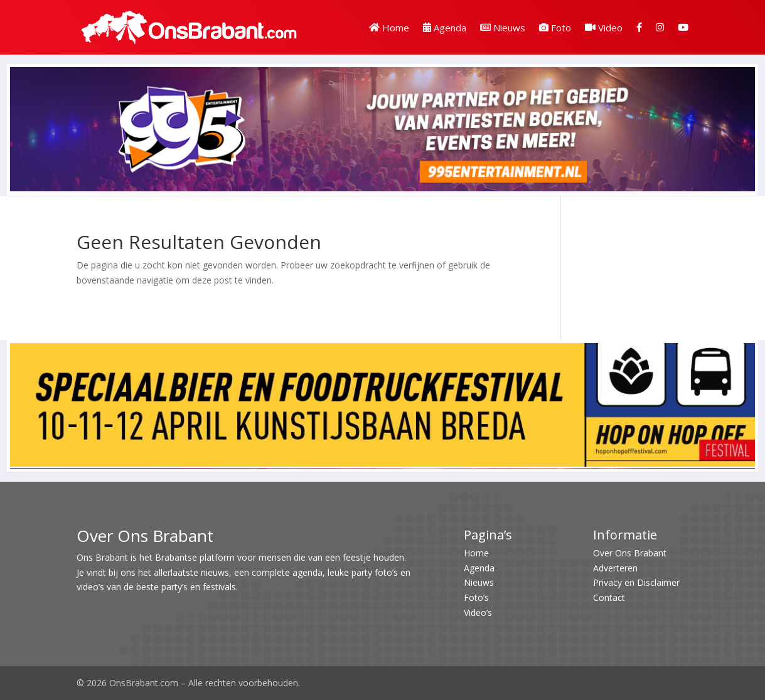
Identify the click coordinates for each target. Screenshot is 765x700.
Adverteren (615, 568)
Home (389, 28)
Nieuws (503, 28)
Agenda (445, 28)
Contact (609, 597)
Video (604, 28)
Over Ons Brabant (630, 553)
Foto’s (476, 597)
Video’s (478, 612)
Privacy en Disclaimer (636, 582)
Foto (555, 28)
